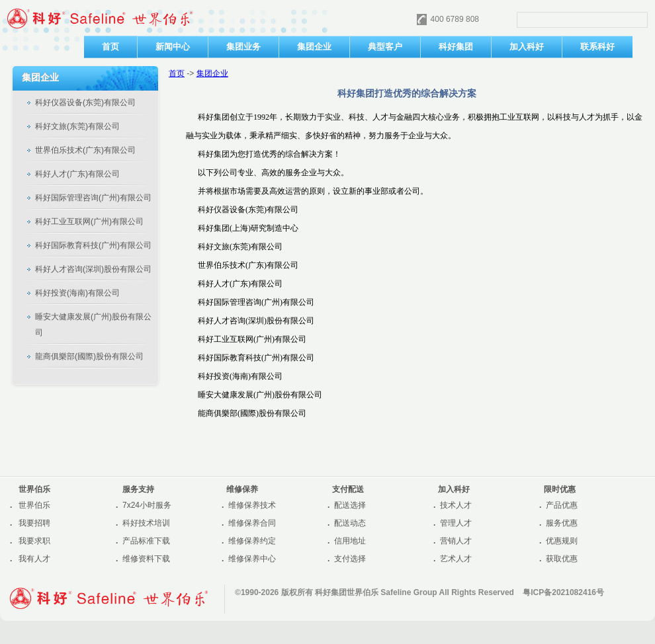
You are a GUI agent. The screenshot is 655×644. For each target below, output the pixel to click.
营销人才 (456, 541)
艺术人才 (456, 559)
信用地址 (350, 541)
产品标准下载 (146, 541)
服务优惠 (562, 523)
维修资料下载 (146, 559)
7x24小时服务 (147, 505)
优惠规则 (562, 541)
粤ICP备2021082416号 (563, 592)
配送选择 (350, 505)
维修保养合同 (252, 523)
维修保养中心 (252, 559)
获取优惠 (562, 559)
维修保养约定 (252, 541)
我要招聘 (34, 523)
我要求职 (34, 541)
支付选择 (350, 559)
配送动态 (350, 523)
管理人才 (456, 523)
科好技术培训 (146, 523)
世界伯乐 (34, 505)
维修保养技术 (252, 505)
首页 (177, 73)
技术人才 (456, 505)
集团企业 (212, 73)
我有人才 (34, 559)
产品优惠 (562, 505)
